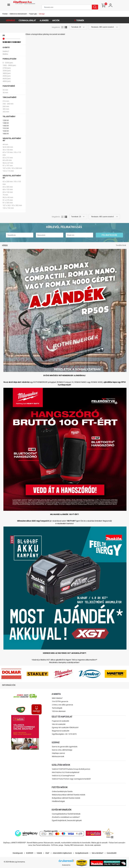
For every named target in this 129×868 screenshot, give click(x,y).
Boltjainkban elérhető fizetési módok (66, 798)
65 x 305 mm (8, 187)
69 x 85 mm (7, 160)
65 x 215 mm (8, 158)
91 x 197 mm (8, 166)
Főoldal (5, 14)
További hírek (121, 245)
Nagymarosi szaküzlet (61, 731)
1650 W (6, 131)
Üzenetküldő (112, 853)
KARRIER (30, 853)
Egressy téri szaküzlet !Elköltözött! (65, 727)
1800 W (6, 134)
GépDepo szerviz (58, 753)
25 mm (5, 90)
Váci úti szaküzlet (59, 724)
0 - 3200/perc (8, 63)
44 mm (5, 144)
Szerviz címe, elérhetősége (62, 750)
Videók (39, 853)
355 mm (6, 112)
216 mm (6, 101)
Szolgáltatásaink (82, 853)
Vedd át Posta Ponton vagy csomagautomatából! (71, 779)
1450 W (6, 126)
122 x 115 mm (8, 171)
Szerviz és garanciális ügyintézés (65, 747)
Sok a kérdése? (98, 853)
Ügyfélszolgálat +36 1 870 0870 (64, 734)
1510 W (6, 128)
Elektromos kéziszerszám (18, 14)
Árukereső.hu (66, 865)
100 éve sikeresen (59, 711)
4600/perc (7, 79)
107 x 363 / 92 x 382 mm (12, 205)
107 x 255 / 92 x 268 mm (12, 168)
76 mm (5, 195)
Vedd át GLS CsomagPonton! (63, 776)
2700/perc (7, 68)
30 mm (5, 92)
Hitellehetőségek (58, 801)
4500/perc (7, 76)
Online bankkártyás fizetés (62, 791)
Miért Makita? (57, 698)
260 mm (6, 106)
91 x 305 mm (8, 203)
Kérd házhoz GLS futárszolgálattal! (66, 772)
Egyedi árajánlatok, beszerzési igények (67, 820)
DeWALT (6, 51)
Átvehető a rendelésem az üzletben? (66, 817)
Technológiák (57, 708)
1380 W (6, 123)
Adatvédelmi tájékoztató (62, 853)
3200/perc (7, 71)
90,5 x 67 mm (8, 163)
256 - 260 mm (8, 104)
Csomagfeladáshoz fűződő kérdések (66, 814)
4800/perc (7, 81)
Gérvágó (42, 14)
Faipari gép (33, 14)
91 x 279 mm (8, 200)
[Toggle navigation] (9, 5)
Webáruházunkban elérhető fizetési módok (69, 795)
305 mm (6, 109)
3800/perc (7, 73)
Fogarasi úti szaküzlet (60, 721)
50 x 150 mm (8, 150)
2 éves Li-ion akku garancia (62, 705)
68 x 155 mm (8, 189)
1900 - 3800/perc (9, 65)
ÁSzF (47, 853)
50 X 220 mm (8, 147)
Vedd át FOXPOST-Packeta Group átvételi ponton (71, 769)
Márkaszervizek (58, 756)
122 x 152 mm (8, 208)
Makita (5, 54)
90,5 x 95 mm (8, 197)
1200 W (6, 120)
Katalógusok (18, 853)
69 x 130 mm (8, 192)
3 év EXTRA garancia (60, 701)
